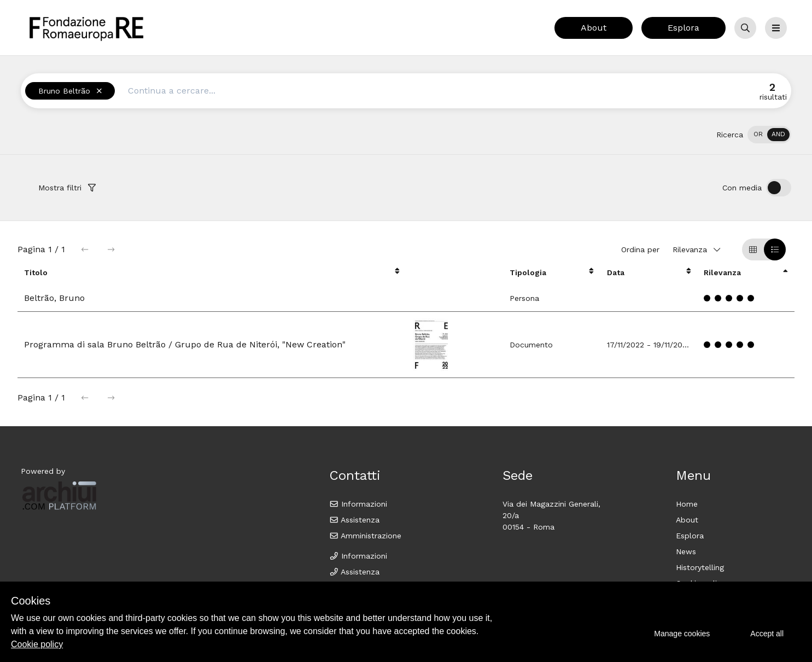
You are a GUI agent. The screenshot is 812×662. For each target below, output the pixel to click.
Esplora (684, 28)
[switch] (769, 135)
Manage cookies (682, 634)
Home (687, 504)
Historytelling (700, 567)
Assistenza (355, 520)
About (594, 28)
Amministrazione (366, 536)
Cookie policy (37, 644)
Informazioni (358, 504)
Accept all (767, 634)
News (686, 551)
